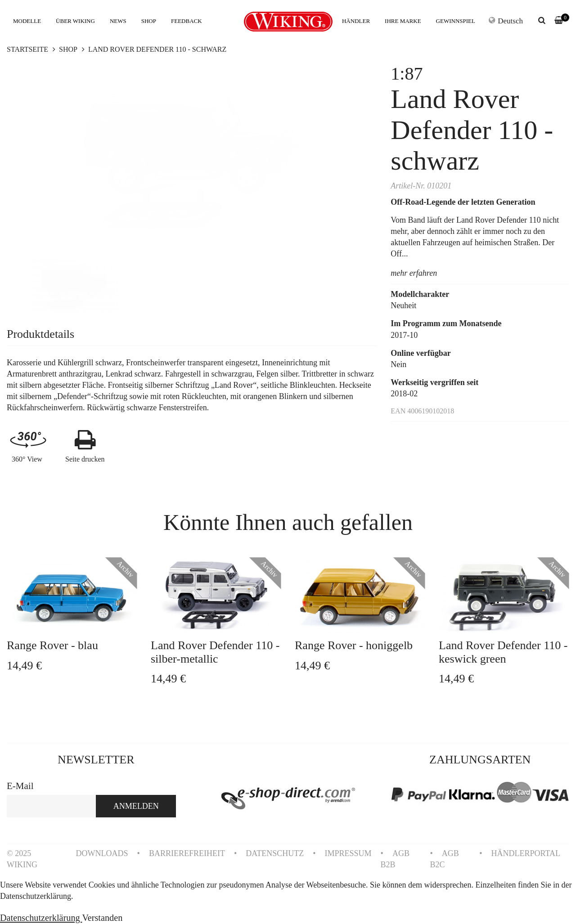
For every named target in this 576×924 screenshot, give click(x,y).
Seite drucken (85, 459)
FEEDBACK (187, 21)
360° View (27, 459)
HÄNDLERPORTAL (526, 853)
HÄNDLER (356, 21)
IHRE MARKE (403, 21)
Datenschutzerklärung (41, 918)
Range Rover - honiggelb (354, 645)
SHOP (149, 21)
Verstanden (102, 918)
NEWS (118, 21)
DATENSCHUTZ (275, 853)
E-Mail (20, 786)
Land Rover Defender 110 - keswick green (503, 652)
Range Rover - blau (52, 645)
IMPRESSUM (348, 853)
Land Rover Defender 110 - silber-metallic (215, 652)
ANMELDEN (136, 806)
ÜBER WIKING (75, 21)
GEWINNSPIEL (456, 21)
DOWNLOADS (102, 853)
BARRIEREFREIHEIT (187, 853)
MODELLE (27, 21)
